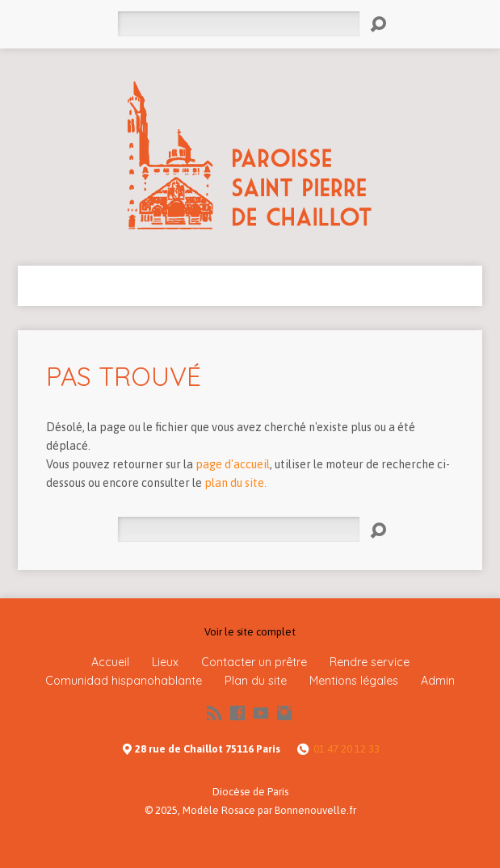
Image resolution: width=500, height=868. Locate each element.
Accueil (110, 662)
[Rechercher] (238, 24)
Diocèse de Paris (250, 792)
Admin (438, 681)
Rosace (238, 810)
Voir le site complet (250, 632)
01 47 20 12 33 (347, 749)
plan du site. (235, 483)
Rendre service (370, 662)
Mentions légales (354, 681)
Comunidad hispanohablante (124, 681)
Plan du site (256, 681)
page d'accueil (233, 464)
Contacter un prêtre (254, 662)
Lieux (165, 662)
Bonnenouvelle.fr (315, 810)
